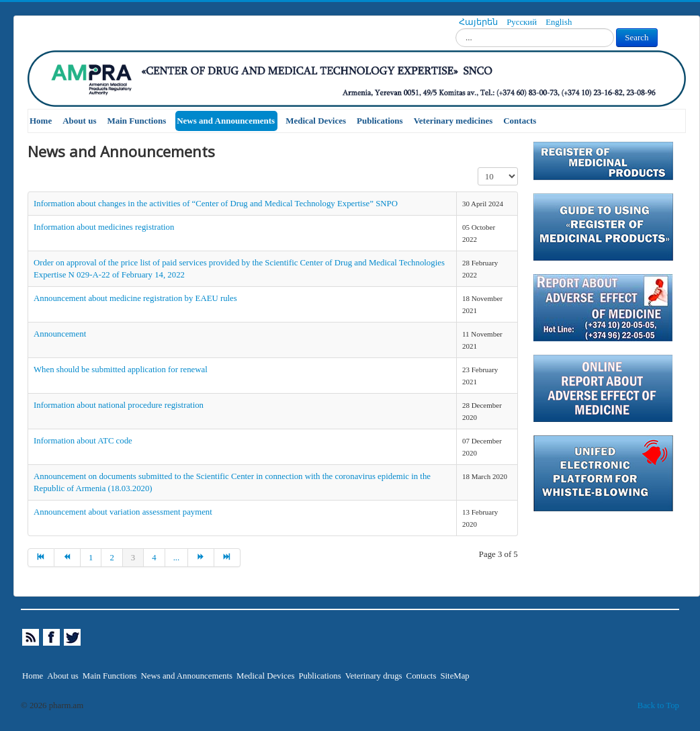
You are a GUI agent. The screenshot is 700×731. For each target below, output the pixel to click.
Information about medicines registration (104, 227)
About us (79, 121)
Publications (380, 121)
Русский (523, 22)
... (177, 558)
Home (41, 121)
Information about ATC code (83, 441)
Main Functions (136, 121)
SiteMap (454, 676)
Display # (478, 168)
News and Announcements (226, 121)
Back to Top (658, 705)
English (559, 22)
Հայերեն (479, 22)
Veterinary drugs (374, 676)
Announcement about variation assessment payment (123, 512)
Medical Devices (316, 121)
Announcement (60, 334)
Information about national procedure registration (119, 405)
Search (637, 37)
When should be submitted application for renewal (121, 370)
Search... (456, 29)
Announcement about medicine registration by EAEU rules (135, 298)
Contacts (520, 121)
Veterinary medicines (453, 121)
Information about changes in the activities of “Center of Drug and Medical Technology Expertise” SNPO (216, 204)
